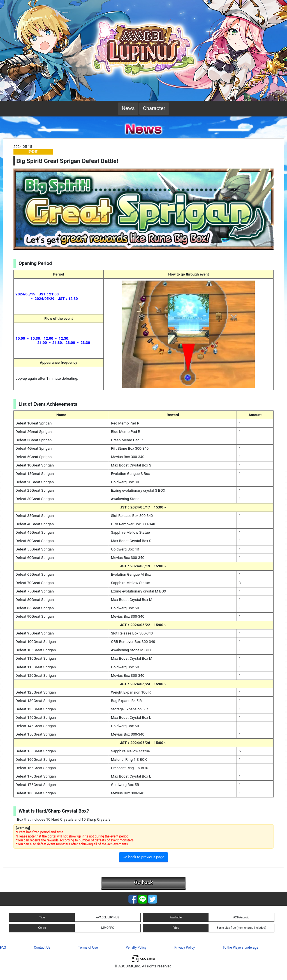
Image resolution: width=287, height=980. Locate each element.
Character (154, 108)
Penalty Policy (136, 948)
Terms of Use (88, 948)
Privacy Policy (185, 948)
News (128, 108)
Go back (143, 883)
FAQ (3, 948)
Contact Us (42, 948)
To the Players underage (241, 948)
